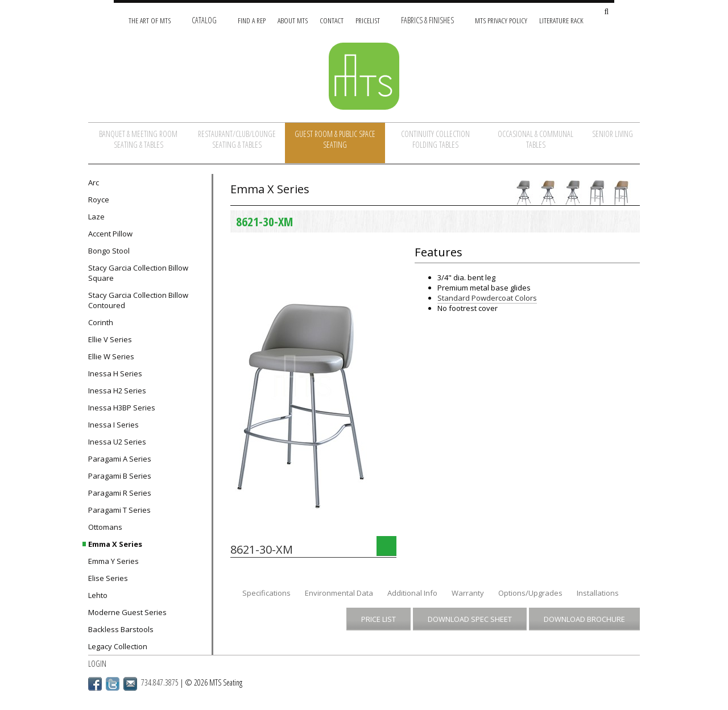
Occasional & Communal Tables (535, 139)
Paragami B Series (120, 476)
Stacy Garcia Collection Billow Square (138, 273)
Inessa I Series (113, 425)
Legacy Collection (118, 646)
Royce (99, 200)
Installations (598, 593)
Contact (332, 20)
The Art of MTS (150, 20)
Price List (379, 619)
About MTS (293, 20)
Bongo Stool (109, 251)
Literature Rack (561, 20)
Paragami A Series (120, 459)
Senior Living (613, 134)
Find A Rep (252, 20)
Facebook (95, 684)
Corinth (101, 322)
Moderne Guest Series (127, 612)
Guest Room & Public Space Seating (335, 139)
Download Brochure (584, 619)
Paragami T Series (119, 510)
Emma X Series (115, 544)
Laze (96, 217)
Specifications (266, 593)
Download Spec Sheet (470, 619)
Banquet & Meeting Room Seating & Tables (138, 139)
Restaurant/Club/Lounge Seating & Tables (237, 139)
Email (130, 684)
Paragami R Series (120, 493)
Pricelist (368, 20)
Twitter (113, 684)
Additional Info (412, 593)
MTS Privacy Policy (501, 20)
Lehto (98, 595)
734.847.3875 (160, 682)
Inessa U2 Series (117, 442)
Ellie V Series (110, 339)
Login (97, 664)
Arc (94, 182)
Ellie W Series (111, 356)
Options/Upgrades (530, 593)
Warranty (468, 593)
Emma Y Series (113, 561)
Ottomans (105, 527)
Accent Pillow (110, 234)
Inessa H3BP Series (122, 408)
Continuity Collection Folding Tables (435, 139)
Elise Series (108, 578)
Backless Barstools (121, 629)
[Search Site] (606, 12)
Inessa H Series (115, 373)
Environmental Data (339, 593)
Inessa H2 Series (117, 391)
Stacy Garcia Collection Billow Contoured (138, 300)
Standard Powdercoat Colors (487, 298)
